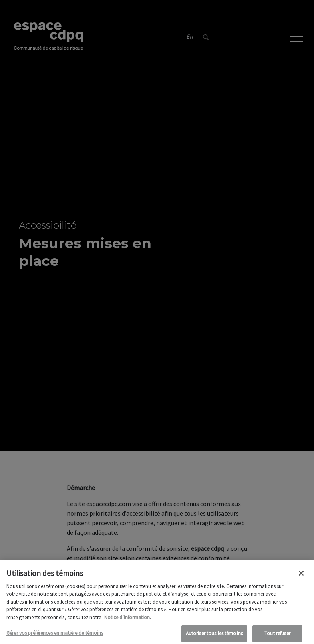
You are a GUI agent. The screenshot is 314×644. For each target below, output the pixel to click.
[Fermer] (301, 576)
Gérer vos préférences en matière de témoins (55, 636)
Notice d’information (127, 620)
